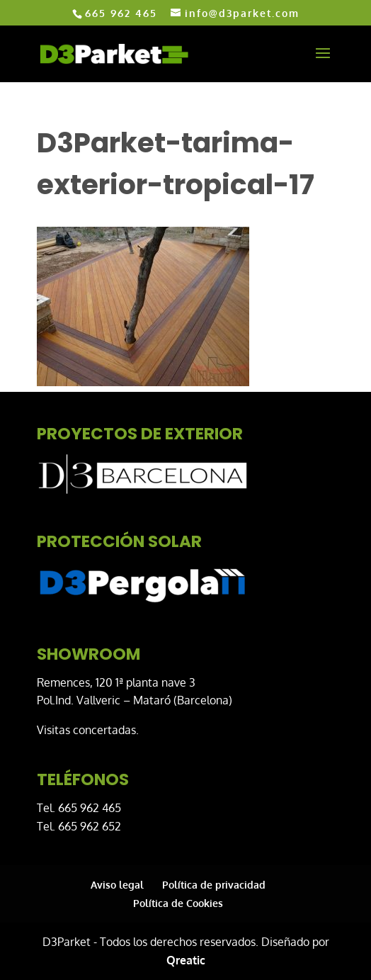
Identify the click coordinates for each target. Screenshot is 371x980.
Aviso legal (117, 885)
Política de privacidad (214, 885)
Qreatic (186, 960)
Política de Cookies (178, 903)
